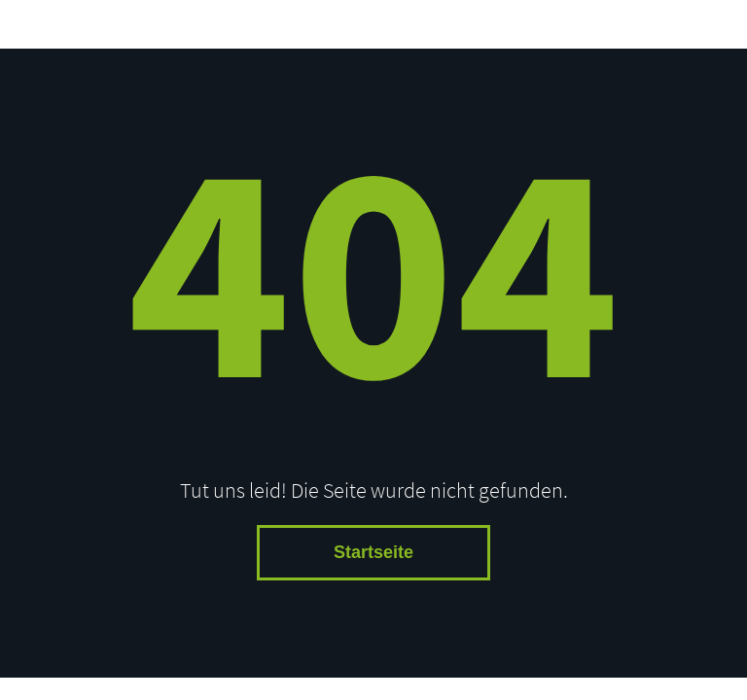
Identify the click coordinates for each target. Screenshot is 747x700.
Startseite (373, 552)
